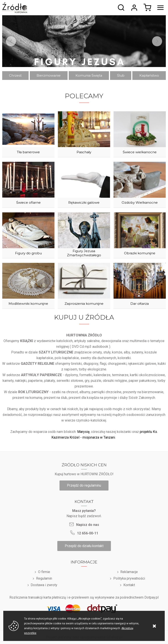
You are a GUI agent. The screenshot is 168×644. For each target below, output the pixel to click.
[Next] (157, 41)
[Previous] (11, 41)
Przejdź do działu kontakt (84, 546)
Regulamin (44, 578)
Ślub (121, 75)
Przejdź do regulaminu (84, 485)
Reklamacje (129, 572)
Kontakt (129, 585)
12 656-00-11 (88, 533)
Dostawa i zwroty (44, 585)
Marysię (83, 432)
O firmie (44, 572)
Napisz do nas (88, 525)
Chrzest (15, 75)
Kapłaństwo (149, 75)
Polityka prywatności (129, 578)
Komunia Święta (89, 75)
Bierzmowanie (49, 75)
